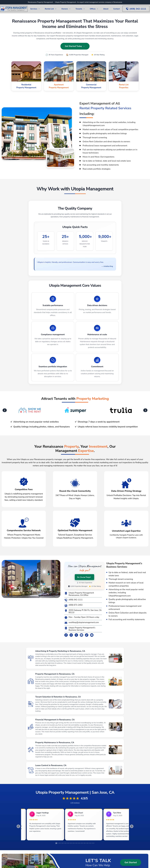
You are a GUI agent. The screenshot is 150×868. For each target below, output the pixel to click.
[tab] (56, 846)
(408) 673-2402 (73, 605)
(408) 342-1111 (73, 600)
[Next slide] (132, 828)
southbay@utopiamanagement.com (82, 623)
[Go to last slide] (18, 828)
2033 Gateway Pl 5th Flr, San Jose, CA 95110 (83, 612)
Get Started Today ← (75, 46)
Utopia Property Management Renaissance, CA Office (79, 594)
